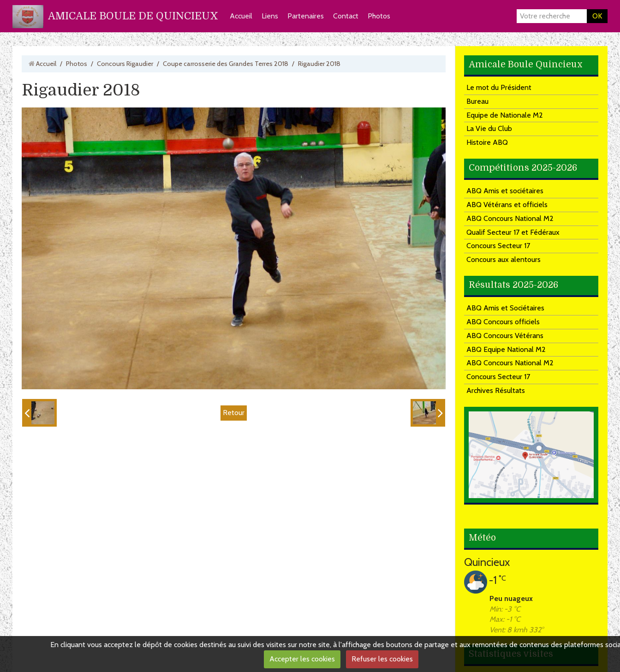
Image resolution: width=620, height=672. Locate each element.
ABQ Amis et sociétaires (505, 191)
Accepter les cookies (302, 659)
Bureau (477, 101)
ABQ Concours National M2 (510, 218)
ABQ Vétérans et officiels (507, 205)
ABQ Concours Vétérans (505, 336)
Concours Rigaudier (125, 64)
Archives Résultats (496, 390)
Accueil (241, 16)
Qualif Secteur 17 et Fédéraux (513, 232)
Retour (234, 413)
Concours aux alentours (504, 259)
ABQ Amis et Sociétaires (505, 308)
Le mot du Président (499, 87)
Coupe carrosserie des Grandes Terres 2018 (226, 64)
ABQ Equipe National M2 (506, 349)
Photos (379, 16)
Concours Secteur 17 (498, 246)
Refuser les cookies (382, 659)
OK (597, 16)
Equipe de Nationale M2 (505, 115)
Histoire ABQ (487, 142)
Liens (270, 16)
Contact (346, 16)
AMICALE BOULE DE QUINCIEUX (133, 16)
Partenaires (306, 16)
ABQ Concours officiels (503, 322)
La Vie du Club (489, 128)
